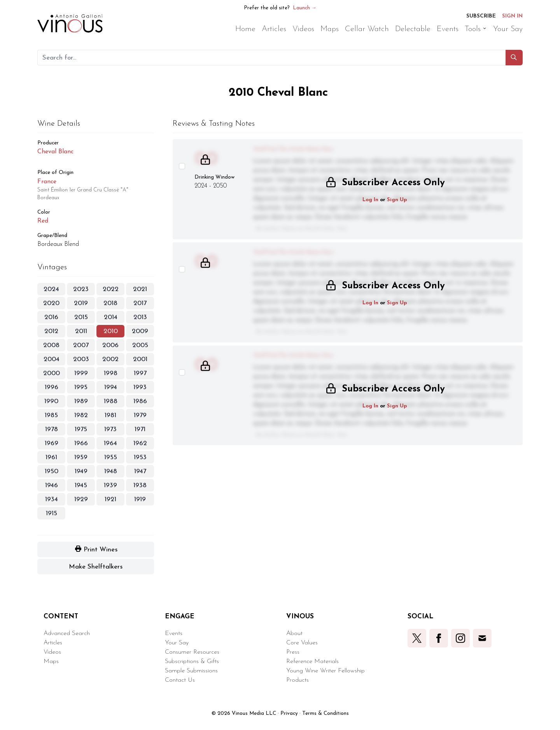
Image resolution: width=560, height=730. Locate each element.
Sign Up (397, 200)
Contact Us (180, 680)
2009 (140, 331)
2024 (51, 289)
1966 (81, 443)
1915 (52, 513)
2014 (111, 317)
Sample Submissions (191, 671)
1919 (140, 499)
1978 (52, 429)
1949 (81, 471)
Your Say (177, 643)
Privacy (289, 713)
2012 (51, 331)
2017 (140, 303)
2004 (52, 359)
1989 (81, 401)
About (294, 633)
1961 (51, 457)
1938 (140, 485)
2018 (110, 303)
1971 (140, 429)
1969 (52, 443)
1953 (140, 457)
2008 (51, 345)
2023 (81, 289)
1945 (81, 485)
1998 (111, 373)
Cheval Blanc (55, 152)
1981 (110, 415)
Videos (52, 652)
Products (297, 680)
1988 (111, 401)
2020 (51, 303)
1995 (81, 387)
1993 (140, 387)
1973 (110, 429)
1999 (81, 373)
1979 (140, 415)
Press (293, 652)
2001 (140, 359)
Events (174, 633)
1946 (52, 485)
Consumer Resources (192, 652)
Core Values (302, 643)
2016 (51, 317)
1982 (81, 415)
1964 (110, 443)
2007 (81, 345)
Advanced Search (67, 633)
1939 (110, 485)
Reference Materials (312, 662)
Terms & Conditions (325, 713)
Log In (370, 200)
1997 (140, 373)
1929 (81, 499)
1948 (111, 471)
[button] (514, 58)
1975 (81, 429)
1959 (81, 457)
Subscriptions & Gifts (192, 662)
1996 (52, 387)
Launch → (305, 8)
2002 (110, 359)
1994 (111, 387)
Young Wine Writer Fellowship (325, 671)
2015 (81, 317)
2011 (81, 331)
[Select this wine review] (182, 166)
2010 (111, 331)
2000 (52, 373)
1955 (111, 457)
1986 (140, 401)
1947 (140, 471)
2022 (111, 289)
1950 (52, 471)
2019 (81, 303)
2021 (140, 289)
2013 (140, 317)
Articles (53, 643)
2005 (140, 345)
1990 (51, 401)
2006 (110, 345)
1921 (110, 499)
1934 (52, 499)
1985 (51, 415)
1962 (140, 443)
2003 (81, 359)
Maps (51, 662)
